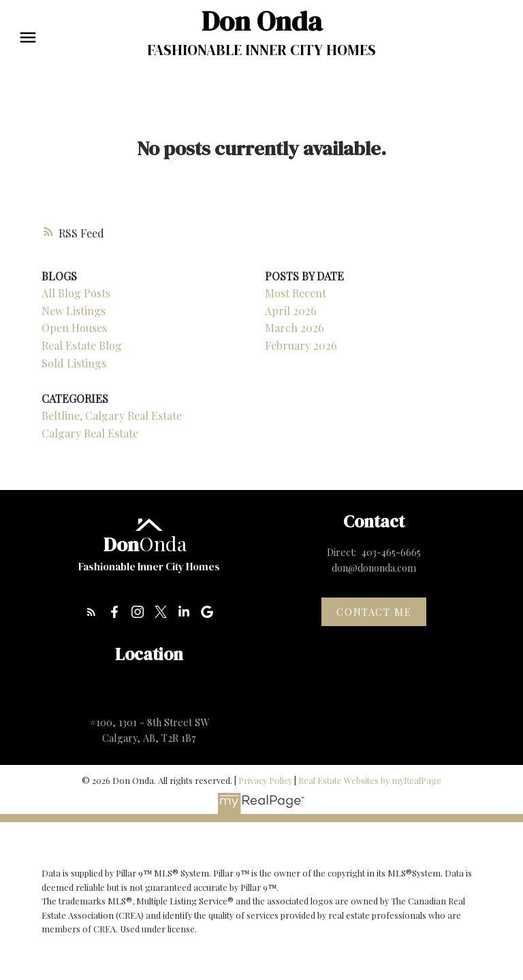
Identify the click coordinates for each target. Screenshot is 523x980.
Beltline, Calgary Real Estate (112, 415)
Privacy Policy (265, 780)
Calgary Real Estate (90, 433)
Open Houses (74, 328)
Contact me (374, 612)
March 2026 (295, 328)
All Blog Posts (76, 293)
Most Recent (296, 293)
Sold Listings (74, 363)
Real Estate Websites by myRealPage (370, 780)
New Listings (74, 311)
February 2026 (301, 345)
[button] (91, 612)
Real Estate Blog (82, 345)
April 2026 (291, 311)
